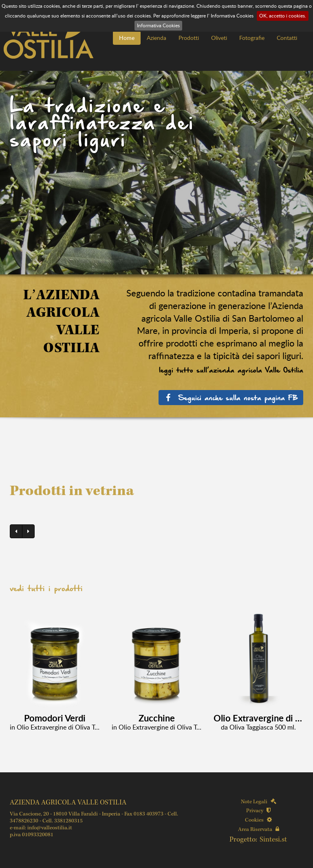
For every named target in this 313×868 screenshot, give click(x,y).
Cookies (258, 820)
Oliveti (219, 38)
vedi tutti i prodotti (46, 588)
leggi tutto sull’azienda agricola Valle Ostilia (231, 370)
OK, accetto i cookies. (283, 16)
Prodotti (189, 38)
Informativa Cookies (158, 25)
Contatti (287, 38)
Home (127, 38)
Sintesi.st (273, 840)
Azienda (156, 38)
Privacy (258, 811)
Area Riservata (259, 830)
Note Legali (259, 802)
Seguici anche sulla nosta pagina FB (231, 397)
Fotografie (252, 38)
